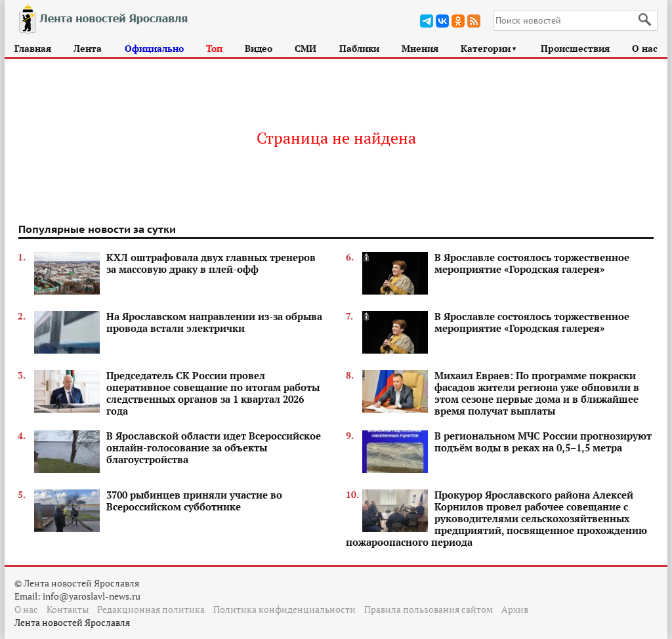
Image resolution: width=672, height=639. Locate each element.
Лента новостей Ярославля (72, 622)
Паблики (359, 48)
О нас (645, 48)
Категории (489, 48)
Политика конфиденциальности (284, 609)
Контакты (68, 609)
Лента (88, 48)
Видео (259, 48)
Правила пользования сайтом (429, 609)
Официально (154, 48)
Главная (33, 48)
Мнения (420, 48)
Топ (214, 48)
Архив (515, 609)
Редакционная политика (151, 609)
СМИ (305, 48)
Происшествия (575, 48)
